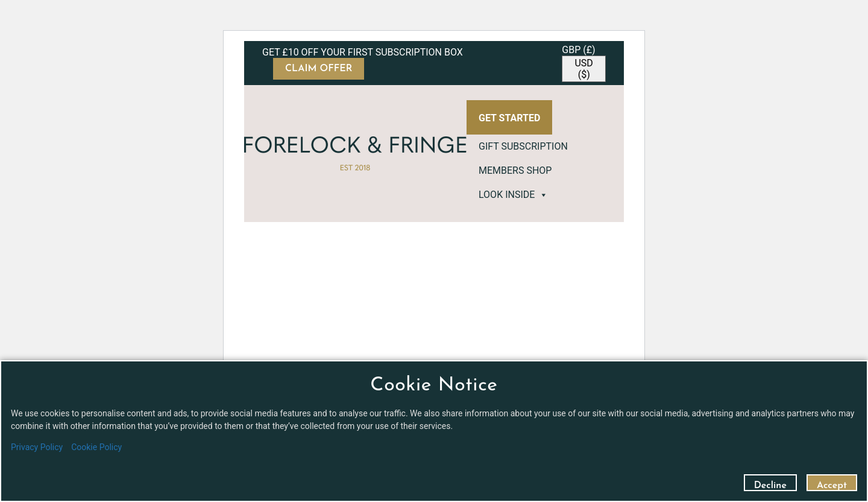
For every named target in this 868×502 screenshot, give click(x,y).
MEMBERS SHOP (515, 170)
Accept (832, 486)
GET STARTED (509, 118)
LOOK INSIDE (513, 195)
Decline (770, 486)
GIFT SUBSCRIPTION (523, 146)
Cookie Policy (96, 447)
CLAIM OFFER (319, 69)
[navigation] (584, 63)
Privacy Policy (37, 447)
